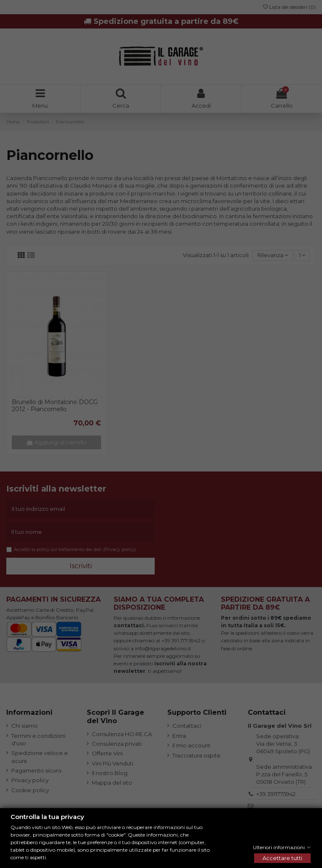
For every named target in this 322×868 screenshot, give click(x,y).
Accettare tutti (282, 858)
